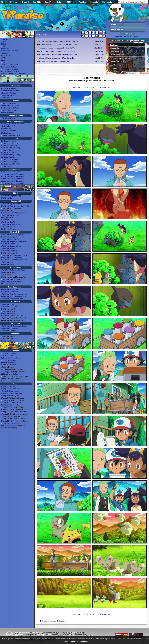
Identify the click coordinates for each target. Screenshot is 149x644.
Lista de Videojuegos (10, 143)
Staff (4, 46)
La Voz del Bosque (9, 360)
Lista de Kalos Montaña (11, 164)
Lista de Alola (7, 166)
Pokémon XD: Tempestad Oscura (15, 326)
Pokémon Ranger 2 (9, 251)
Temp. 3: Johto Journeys (11, 391)
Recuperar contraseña (132, 36)
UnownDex (6, 98)
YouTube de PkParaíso (11, 71)
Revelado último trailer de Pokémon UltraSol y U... (58, 51)
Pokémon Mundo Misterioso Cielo (15, 255)
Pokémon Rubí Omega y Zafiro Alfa (15, 206)
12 (99, 87)
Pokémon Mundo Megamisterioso (15, 213)
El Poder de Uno (8, 356)
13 (101, 87)
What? (145, 642)
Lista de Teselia (8, 157)
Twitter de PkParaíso (10, 65)
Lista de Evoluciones (10, 146)
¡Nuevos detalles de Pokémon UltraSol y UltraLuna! (58, 55)
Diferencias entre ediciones (120, 58)
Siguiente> (106, 87)
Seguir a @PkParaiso (9, 28)
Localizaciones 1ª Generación (13, 183)
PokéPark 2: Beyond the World (14, 270)
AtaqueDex (95, 2)
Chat (4, 44)
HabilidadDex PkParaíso (11, 108)
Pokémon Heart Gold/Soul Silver (14, 241)
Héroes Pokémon (9, 362)
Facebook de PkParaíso (11, 69)
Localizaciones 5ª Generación (13, 174)
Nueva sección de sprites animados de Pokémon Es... (59, 41)
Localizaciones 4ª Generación (13, 176)
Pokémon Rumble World (11, 224)
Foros (4, 42)
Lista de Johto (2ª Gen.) (11, 148)
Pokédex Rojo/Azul (9, 112)
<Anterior (77, 87)
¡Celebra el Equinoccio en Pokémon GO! (54, 61)
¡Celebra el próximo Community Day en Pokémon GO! (59, 45)
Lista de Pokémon (9, 141)
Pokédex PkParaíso (10, 103)
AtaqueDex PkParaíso (10, 106)
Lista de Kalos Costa (10, 162)
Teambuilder (7, 128)
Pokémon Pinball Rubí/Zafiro (13, 299)
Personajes (114, 68)
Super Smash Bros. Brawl (12, 282)
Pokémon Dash (8, 264)
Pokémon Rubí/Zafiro (10, 292)
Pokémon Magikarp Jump (12, 196)
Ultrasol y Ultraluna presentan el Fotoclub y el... (56, 58)
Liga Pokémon (115, 65)
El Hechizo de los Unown (11, 358)
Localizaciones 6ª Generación (13, 172)
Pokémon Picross (9, 227)
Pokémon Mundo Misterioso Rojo (15, 296)
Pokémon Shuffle (9, 222)
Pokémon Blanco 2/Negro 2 (12, 235)
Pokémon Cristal (8, 304)
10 (94, 87)
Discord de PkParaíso (10, 67)
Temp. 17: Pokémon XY (11, 423)
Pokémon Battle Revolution (12, 279)
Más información (71, 641)
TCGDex (70, 2)
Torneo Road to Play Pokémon (14, 74)
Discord (25, 2)
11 (97, 87)
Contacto (6, 53)
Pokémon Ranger (9, 248)
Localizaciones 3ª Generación (13, 179)
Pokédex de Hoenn (117, 55)
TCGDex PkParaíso (10, 118)
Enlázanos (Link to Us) (11, 51)
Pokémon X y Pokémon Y (12, 204)
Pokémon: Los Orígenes (11, 428)
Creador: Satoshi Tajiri (10, 91)
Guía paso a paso (117, 51)
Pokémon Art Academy (11, 215)
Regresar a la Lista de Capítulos (54, 621)
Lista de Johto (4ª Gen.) (11, 155)
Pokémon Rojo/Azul (10, 311)
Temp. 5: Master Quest (11, 396)
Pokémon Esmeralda (10, 289)
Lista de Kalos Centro (10, 159)
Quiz (59, 2)
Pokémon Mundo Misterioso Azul (14, 260)
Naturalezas (7, 133)
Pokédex (82, 2)
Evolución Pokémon (10, 93)
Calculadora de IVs (9, 126)
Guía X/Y (48, 2)
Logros (5, 60)
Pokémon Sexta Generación (12, 83)
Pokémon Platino (8, 244)
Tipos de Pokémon (9, 131)
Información (114, 48)
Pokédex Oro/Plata (9, 110)
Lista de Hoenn (8, 150)
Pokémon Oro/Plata (9, 307)
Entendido (84, 641)
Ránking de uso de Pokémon (13, 124)
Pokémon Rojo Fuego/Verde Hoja (15, 294)
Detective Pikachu (9, 229)
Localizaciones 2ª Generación (13, 181)
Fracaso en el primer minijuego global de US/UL (57, 48)
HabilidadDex (108, 2)
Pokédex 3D (7, 220)
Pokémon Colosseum (10, 328)
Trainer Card (7, 55)
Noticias (14, 2)
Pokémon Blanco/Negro (11, 239)
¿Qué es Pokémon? (10, 88)
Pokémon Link (7, 262)
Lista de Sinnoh (8, 152)
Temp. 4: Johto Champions (12, 393)
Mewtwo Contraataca (10, 353)
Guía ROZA (37, 2)
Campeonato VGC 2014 (11, 135)
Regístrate (119, 36)
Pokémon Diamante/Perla (12, 246)
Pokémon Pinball (8, 314)
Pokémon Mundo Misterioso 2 (13, 258)
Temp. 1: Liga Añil (9, 386)
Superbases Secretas (118, 72)
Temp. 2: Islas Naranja (10, 389)
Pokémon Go (7, 198)
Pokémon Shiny (8, 95)
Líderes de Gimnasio (118, 62)
